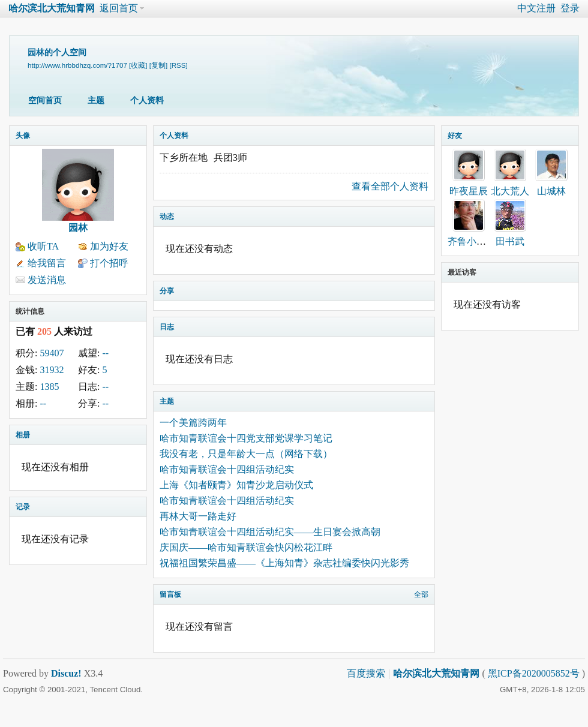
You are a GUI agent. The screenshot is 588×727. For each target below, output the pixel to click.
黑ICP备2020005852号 (535, 673)
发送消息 (47, 280)
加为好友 (109, 246)
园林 (78, 228)
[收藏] (138, 65)
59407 (52, 353)
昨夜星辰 (469, 191)
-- (105, 353)
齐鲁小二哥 (472, 241)
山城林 (551, 191)
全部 (421, 594)
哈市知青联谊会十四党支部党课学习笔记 (246, 438)
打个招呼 (109, 263)
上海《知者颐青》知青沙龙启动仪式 (236, 485)
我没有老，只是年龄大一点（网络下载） (246, 454)
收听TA (43, 246)
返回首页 (119, 8)
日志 (167, 327)
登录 (570, 8)
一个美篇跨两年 (193, 423)
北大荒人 (510, 191)
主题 (96, 100)
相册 (23, 435)
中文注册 (536, 8)
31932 (52, 370)
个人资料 (147, 100)
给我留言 (47, 263)
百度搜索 (366, 673)
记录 (23, 507)
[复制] (158, 65)
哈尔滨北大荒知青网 (52, 8)
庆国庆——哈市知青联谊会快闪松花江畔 (246, 547)
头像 (23, 136)
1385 (49, 387)
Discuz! (66, 673)
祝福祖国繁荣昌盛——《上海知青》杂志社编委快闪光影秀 (284, 563)
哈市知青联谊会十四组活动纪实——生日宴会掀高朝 (270, 532)
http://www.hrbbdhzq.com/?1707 (77, 65)
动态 (167, 217)
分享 (167, 291)
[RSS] (178, 65)
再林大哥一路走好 (198, 516)
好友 (455, 136)
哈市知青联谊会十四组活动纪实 (227, 469)
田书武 (510, 241)
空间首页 (45, 100)
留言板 (170, 594)
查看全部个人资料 (390, 186)
